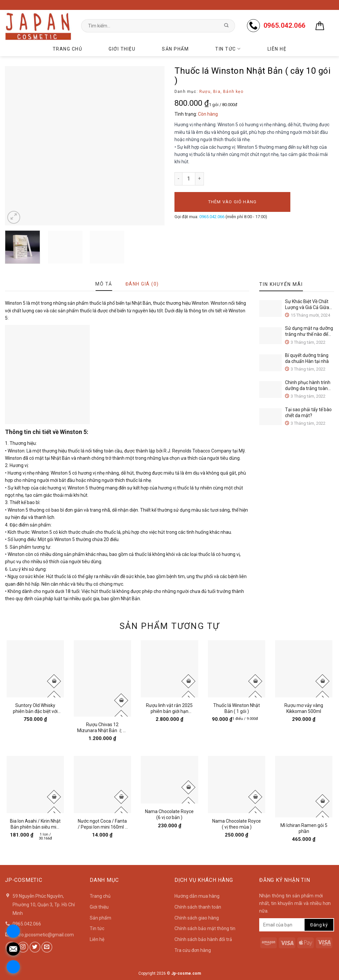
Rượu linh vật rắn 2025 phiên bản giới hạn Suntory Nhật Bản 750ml (169, 708)
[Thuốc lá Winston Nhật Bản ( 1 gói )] (237, 669)
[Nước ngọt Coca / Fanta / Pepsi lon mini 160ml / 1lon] (102, 784)
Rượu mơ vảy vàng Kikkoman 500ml (304, 708)
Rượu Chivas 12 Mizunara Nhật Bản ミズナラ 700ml (102, 728)
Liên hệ (277, 49)
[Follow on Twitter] (35, 947)
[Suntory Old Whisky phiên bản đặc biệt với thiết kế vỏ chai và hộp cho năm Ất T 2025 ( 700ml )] (35, 669)
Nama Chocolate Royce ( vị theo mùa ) (237, 824)
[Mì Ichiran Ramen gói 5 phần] (304, 787)
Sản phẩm (175, 49)
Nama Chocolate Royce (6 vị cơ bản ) (169, 814)
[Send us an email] (47, 947)
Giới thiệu (122, 49)
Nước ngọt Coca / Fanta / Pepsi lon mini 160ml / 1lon (102, 824)
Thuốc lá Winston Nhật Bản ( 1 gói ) (237, 708)
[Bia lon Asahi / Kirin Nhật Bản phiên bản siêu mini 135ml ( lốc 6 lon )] (35, 784)
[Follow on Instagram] (23, 947)
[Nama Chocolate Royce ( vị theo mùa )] (237, 784)
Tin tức (228, 49)
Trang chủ (68, 49)
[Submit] (226, 26)
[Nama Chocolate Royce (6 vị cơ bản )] (169, 780)
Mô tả (104, 284)
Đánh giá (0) (142, 284)
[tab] (104, 284)
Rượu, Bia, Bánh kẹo (221, 92)
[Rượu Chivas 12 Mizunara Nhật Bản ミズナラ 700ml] (102, 678)
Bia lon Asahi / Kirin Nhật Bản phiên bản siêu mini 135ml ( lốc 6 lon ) (35, 824)
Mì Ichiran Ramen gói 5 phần (304, 828)
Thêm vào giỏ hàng (232, 202)
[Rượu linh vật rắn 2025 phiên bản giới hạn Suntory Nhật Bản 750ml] (169, 669)
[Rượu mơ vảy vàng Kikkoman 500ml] (304, 669)
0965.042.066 (212, 217)
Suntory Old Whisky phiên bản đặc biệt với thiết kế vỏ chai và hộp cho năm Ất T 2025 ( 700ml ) (35, 708)
